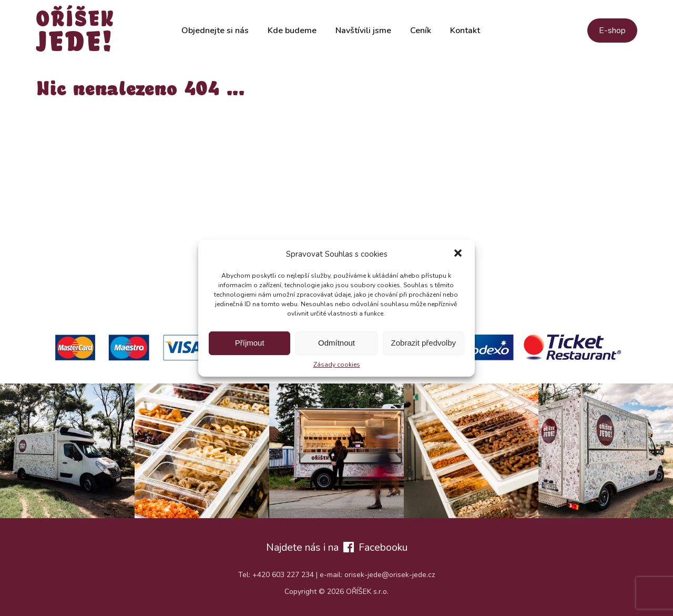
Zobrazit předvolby (424, 343)
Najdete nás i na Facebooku (337, 547)
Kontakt (465, 31)
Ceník (421, 31)
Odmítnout (336, 343)
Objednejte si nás (215, 31)
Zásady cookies (337, 365)
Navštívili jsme (363, 31)
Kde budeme (292, 31)
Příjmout (250, 343)
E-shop (612, 31)
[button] (458, 254)
